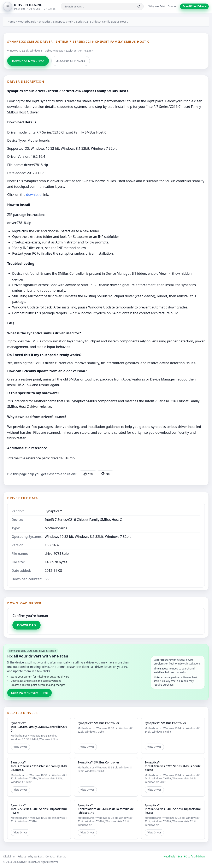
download (34, 195)
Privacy (22, 857)
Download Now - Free (28, 61)
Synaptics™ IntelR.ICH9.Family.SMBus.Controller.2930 (39, 727)
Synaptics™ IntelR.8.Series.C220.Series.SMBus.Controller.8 (173, 766)
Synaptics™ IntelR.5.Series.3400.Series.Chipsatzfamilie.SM (39, 809)
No (105, 474)
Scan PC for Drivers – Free (30, 693)
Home (11, 22)
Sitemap (61, 857)
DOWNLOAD (26, 625)
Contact (173, 6)
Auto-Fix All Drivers (70, 61)
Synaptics (45, 22)
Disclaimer (9, 857)
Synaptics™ (53, 511)
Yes (88, 474)
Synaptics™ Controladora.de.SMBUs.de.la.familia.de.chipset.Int (106, 809)
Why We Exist (157, 6)
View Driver (20, 747)
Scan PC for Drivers (194, 6)
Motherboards (27, 22)
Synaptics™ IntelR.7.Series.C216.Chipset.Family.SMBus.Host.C (39, 766)
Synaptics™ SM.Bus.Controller (98, 723)
